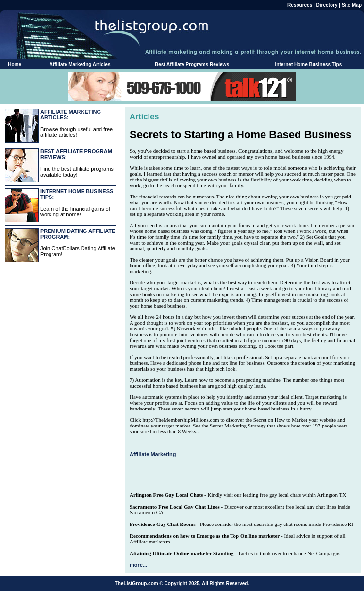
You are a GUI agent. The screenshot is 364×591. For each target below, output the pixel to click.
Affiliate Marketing (153, 454)
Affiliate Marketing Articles (80, 64)
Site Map (352, 5)
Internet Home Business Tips (309, 64)
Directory (327, 5)
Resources (300, 5)
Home (15, 64)
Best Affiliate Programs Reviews (192, 64)
